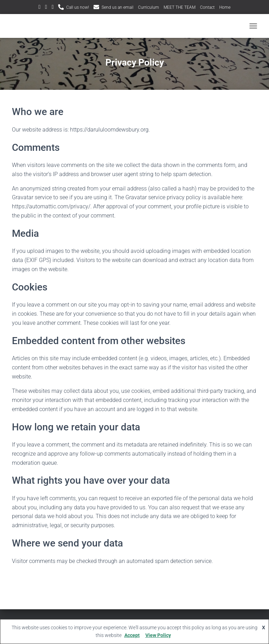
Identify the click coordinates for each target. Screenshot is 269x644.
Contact (207, 7)
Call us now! (78, 7)
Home (225, 7)
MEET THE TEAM (180, 7)
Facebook (53, 8)
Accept (132, 635)
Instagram (46, 8)
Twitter (40, 8)
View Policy (158, 635)
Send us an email (118, 7)
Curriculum (149, 7)
